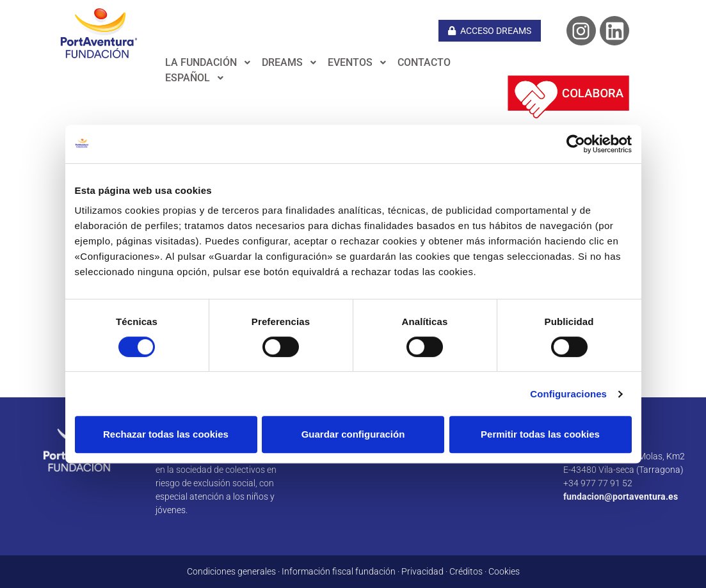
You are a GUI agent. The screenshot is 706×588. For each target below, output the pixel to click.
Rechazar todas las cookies (166, 434)
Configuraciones (568, 394)
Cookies (504, 571)
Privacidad (422, 571)
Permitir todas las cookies (540, 434)
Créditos (466, 571)
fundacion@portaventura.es (621, 497)
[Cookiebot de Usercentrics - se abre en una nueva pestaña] (576, 144)
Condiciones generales (231, 571)
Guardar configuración (353, 434)
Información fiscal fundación (339, 571)
